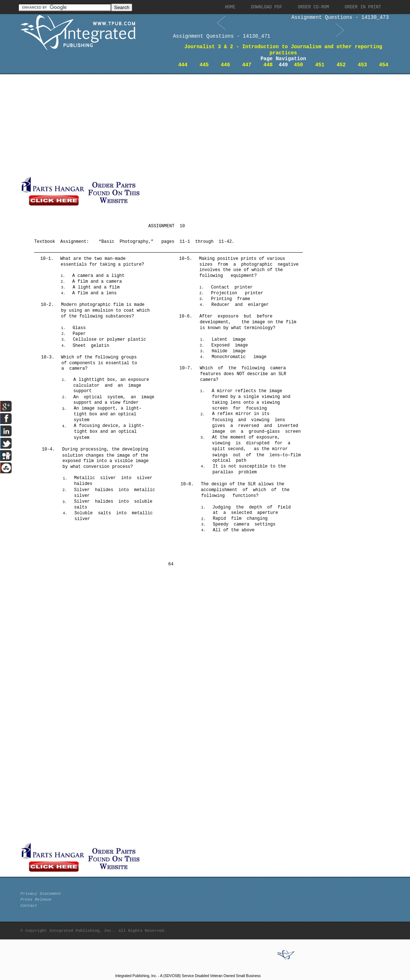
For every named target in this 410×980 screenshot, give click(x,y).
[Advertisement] (175, 125)
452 (341, 65)
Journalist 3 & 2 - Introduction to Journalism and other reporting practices (283, 50)
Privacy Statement (41, 894)
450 (299, 65)
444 (183, 65)
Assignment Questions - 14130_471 (221, 36)
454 (384, 65)
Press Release (36, 900)
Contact (29, 906)
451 (320, 65)
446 (225, 65)
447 (247, 65)
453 (362, 65)
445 (204, 65)
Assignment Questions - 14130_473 (340, 17)
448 (268, 65)
